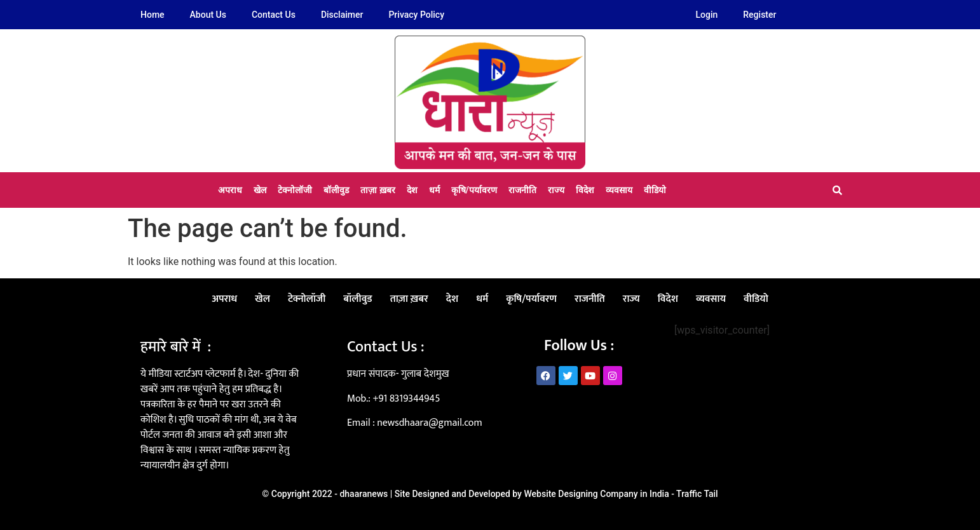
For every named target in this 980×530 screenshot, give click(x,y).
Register (759, 15)
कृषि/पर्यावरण (474, 190)
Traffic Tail (697, 494)
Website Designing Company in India (596, 494)
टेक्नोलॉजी (295, 190)
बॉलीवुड (336, 190)
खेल (260, 190)
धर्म (434, 190)
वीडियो (655, 190)
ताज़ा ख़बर (378, 190)
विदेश (585, 190)
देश (412, 190)
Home (153, 15)
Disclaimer (342, 15)
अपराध (230, 190)
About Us (208, 15)
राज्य (556, 190)
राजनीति (522, 190)
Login (707, 15)
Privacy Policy (416, 15)
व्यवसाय (619, 190)
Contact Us (274, 15)
